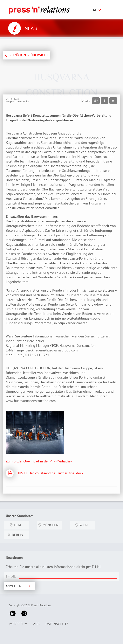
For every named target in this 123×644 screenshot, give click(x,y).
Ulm (18, 525)
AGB (36, 624)
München (51, 525)
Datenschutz (57, 624)
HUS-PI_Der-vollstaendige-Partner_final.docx (50, 473)
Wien (84, 525)
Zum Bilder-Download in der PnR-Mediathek (39, 461)
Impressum (18, 624)
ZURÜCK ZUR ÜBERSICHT (29, 55)
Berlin (17, 535)
